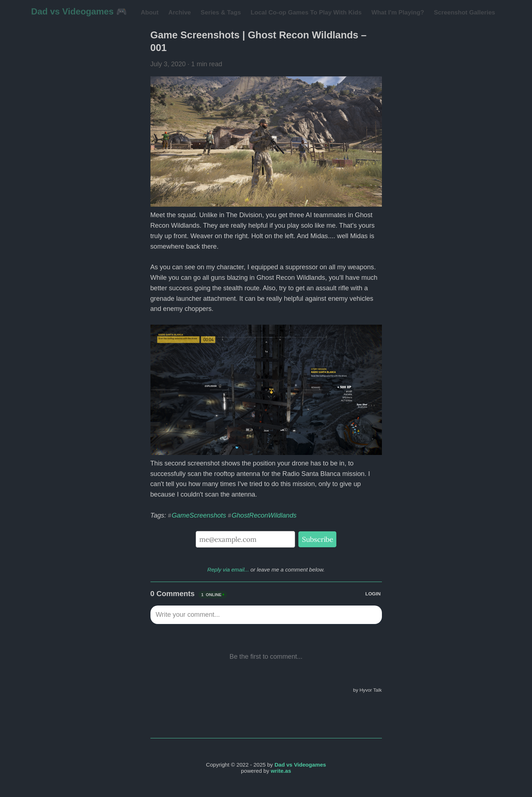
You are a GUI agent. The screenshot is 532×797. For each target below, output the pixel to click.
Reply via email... (228, 570)
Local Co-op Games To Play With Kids (306, 12)
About (150, 12)
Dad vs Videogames (300, 765)
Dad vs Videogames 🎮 (79, 11)
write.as (281, 771)
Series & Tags (221, 12)
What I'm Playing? (398, 12)
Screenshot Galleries (465, 12)
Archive (179, 12)
